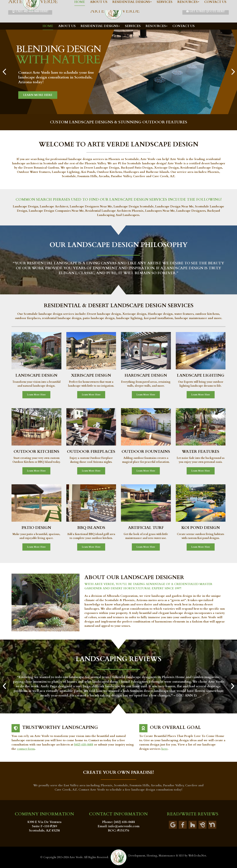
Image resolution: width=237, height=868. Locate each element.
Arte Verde (76, 857)
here (164, 749)
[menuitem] (48, 26)
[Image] (36, 351)
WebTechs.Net (197, 856)
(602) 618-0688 (84, 745)
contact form (26, 749)
